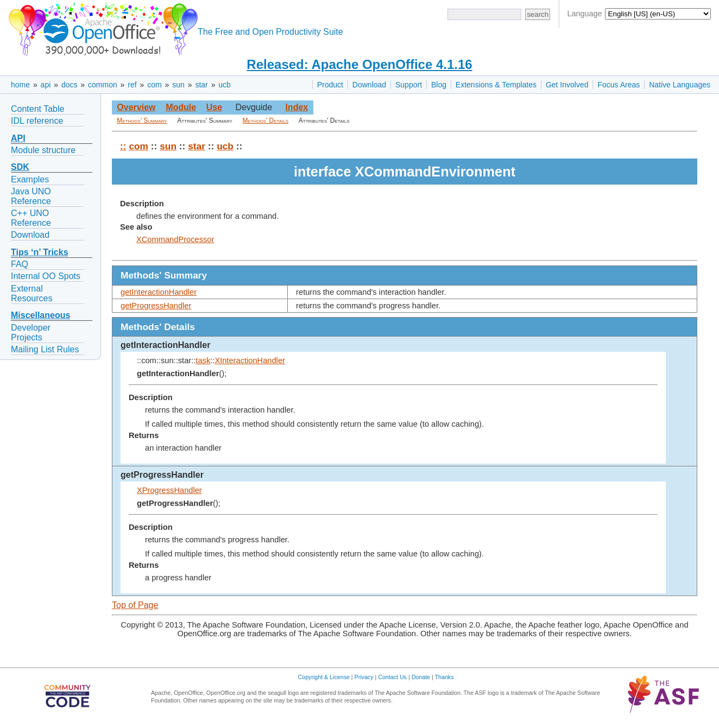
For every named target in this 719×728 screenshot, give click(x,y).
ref (132, 85)
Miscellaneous (40, 315)
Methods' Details (266, 121)
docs (70, 85)
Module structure (43, 150)
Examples (30, 179)
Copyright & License (324, 677)
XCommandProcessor (175, 239)
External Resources (31, 293)
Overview (136, 107)
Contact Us (392, 677)
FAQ (20, 264)
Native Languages (680, 85)
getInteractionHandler (159, 292)
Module (181, 107)
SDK (20, 167)
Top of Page (135, 605)
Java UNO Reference (31, 196)
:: (123, 146)
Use (214, 107)
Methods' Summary (142, 121)
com (154, 85)
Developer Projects (31, 333)
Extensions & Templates (496, 85)
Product (330, 85)
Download (369, 85)
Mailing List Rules (45, 349)
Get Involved (567, 85)
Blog (439, 85)
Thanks (444, 677)
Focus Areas (619, 85)
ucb (225, 85)
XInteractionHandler (250, 360)
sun (178, 85)
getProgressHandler (156, 306)
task (203, 360)
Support (409, 85)
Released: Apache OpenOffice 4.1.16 (359, 64)
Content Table (37, 109)
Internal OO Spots (46, 276)
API (18, 138)
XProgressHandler (169, 490)
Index (297, 107)
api (46, 85)
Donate (421, 677)
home (20, 85)
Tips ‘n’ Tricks (40, 252)
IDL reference (37, 121)
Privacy (364, 677)
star (201, 85)
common (103, 85)
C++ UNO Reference (31, 218)
